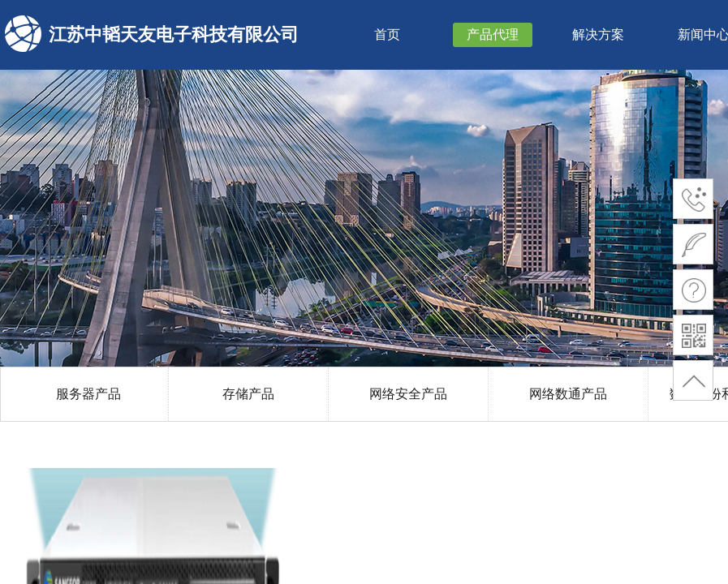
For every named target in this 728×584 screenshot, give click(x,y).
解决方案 (598, 34)
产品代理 (493, 34)
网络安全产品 (408, 394)
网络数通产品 (568, 394)
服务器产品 (88, 394)
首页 (387, 34)
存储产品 (248, 394)
